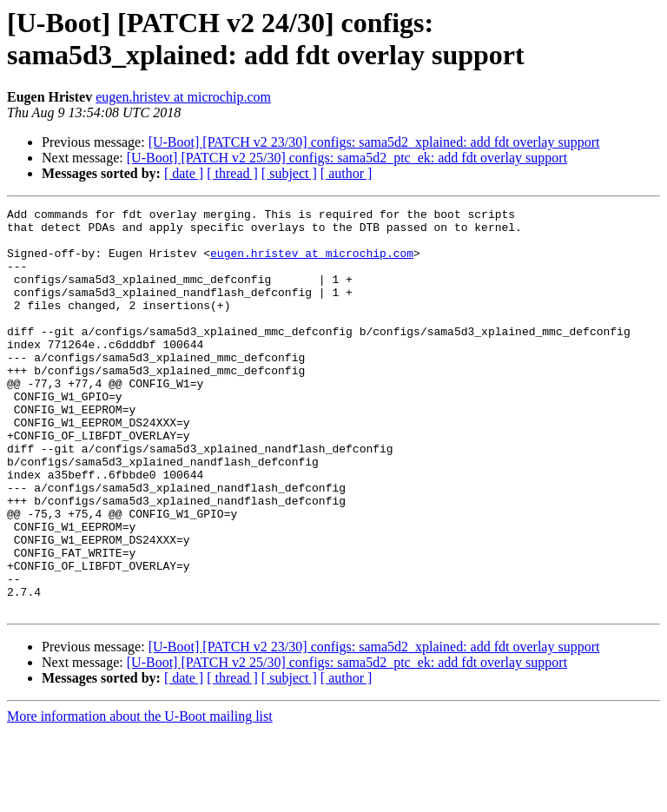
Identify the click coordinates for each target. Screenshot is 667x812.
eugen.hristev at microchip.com (183, 97)
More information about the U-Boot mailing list (140, 797)
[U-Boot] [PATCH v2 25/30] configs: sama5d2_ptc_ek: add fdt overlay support (347, 158)
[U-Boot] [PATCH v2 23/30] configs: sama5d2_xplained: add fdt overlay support (374, 142)
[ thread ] (232, 173)
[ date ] (184, 173)
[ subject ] (289, 173)
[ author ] (347, 173)
